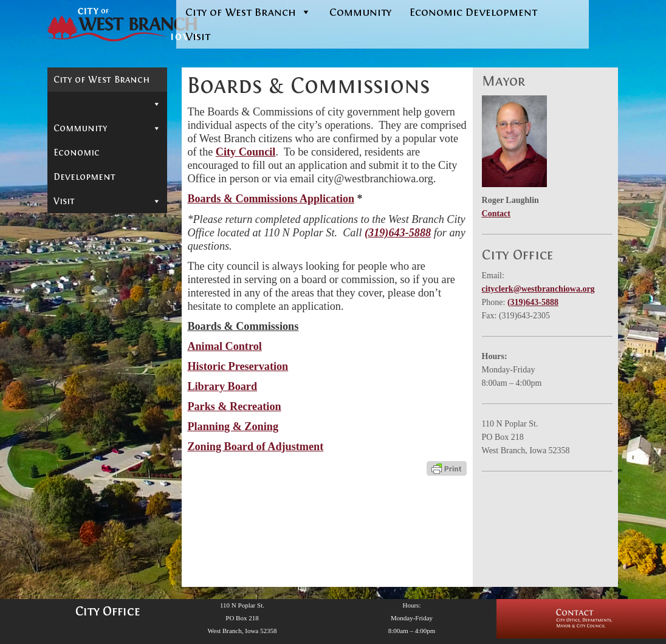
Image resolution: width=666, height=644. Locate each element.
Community (360, 12)
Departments (107, 303)
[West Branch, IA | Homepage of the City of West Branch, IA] (101, 25)
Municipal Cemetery (101, 357)
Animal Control (98, 165)
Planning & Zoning (106, 257)
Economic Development (473, 12)
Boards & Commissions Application (271, 199)
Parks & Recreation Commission (105, 234)
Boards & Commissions (107, 149)
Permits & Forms (92, 321)
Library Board (91, 211)
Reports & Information (107, 399)
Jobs (63, 375)
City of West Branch (248, 12)
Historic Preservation (91, 188)
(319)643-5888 (398, 233)
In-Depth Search (92, 339)
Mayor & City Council (107, 123)
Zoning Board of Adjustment (99, 279)
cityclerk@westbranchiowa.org (538, 289)
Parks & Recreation (234, 406)
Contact (73, 100)
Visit (198, 36)
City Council (246, 152)
